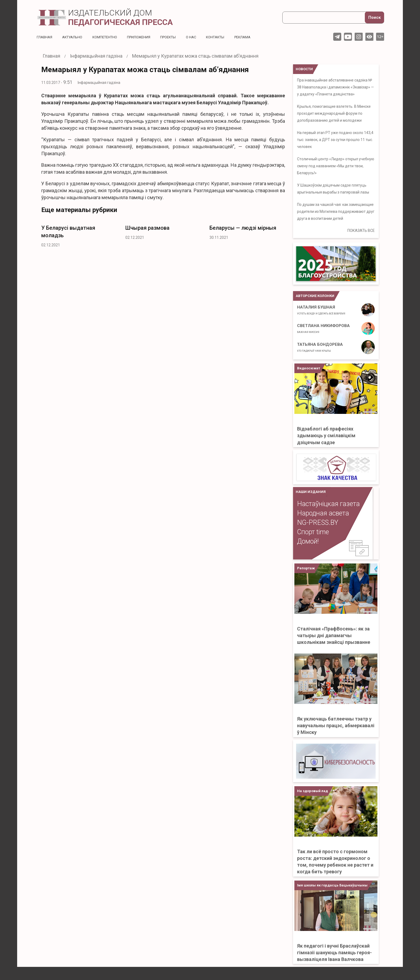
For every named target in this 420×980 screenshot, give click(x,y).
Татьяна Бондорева (320, 347)
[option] (79, 235)
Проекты (177, 37)
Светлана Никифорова (323, 328)
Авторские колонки (315, 296)
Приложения (146, 37)
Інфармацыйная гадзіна (99, 83)
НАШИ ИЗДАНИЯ (311, 492)
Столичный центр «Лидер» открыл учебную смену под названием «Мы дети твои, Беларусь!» (336, 166)
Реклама (256, 37)
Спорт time (313, 532)
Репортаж (306, 568)
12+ (380, 37)
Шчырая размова (147, 228)
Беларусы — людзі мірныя (243, 228)
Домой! (308, 541)
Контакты (227, 37)
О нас (201, 37)
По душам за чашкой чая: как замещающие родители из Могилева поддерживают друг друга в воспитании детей (336, 211)
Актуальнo (74, 37)
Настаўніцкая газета (328, 504)
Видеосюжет (309, 368)
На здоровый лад (312, 791)
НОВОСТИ (304, 69)
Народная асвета (323, 513)
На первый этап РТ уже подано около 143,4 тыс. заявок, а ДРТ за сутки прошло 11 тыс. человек (335, 140)
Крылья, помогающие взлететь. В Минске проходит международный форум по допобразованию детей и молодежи (334, 113)
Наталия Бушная (321, 310)
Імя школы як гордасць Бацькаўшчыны (332, 885)
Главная (45, 37)
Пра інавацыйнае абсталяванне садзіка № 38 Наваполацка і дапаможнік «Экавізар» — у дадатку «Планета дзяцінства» (335, 87)
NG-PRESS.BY (318, 523)
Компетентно (110, 37)
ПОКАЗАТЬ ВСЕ (361, 231)
